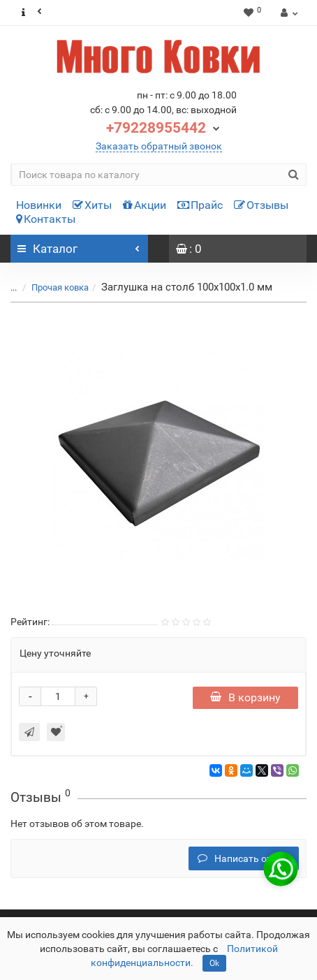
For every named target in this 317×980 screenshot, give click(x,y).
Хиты (92, 205)
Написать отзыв (244, 858)
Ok (214, 963)
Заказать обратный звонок (159, 146)
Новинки (39, 205)
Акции (145, 205)
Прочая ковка (52, 287)
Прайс (200, 205)
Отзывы (261, 205)
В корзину (245, 697)
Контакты (46, 219)
